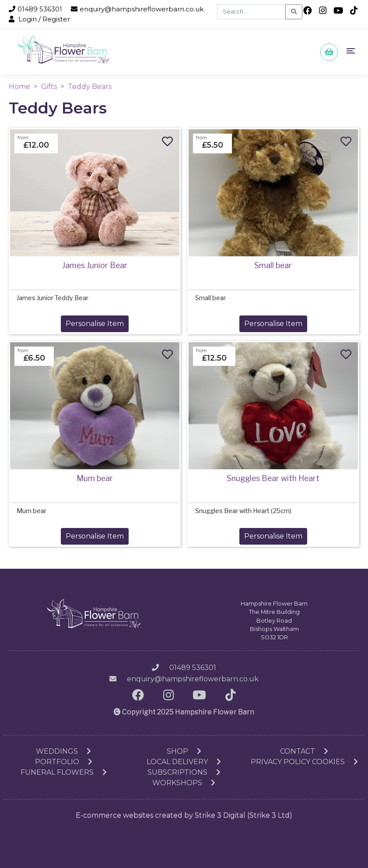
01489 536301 (35, 9)
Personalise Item (95, 324)
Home (19, 87)
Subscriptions (184, 772)
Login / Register (39, 19)
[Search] (251, 12)
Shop (184, 751)
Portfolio (64, 762)
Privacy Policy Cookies (304, 762)
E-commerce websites (114, 815)
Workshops (184, 783)
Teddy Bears (90, 87)
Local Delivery (184, 762)
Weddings (63, 751)
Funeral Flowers (64, 772)
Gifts (49, 87)
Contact (304, 751)
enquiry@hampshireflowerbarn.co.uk (137, 9)
